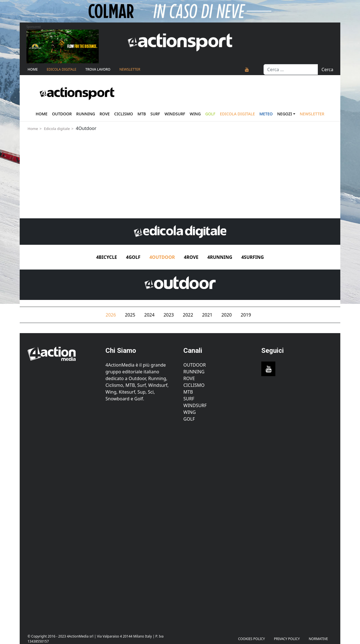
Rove (105, 114)
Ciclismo (124, 114)
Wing (195, 114)
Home (33, 69)
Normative (318, 639)
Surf (155, 114)
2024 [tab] (149, 315)
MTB (188, 392)
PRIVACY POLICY (287, 639)
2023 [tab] (169, 315)
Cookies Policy (252, 639)
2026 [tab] (111, 315)
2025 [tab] (130, 315)
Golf (189, 419)
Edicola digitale (57, 129)
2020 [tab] (227, 315)
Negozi (285, 114)
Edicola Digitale (61, 69)
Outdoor (62, 114)
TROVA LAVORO (98, 69)
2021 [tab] (207, 315)
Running (86, 114)
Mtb (142, 114)
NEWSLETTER (130, 69)
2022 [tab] (188, 315)
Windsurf (175, 114)
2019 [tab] (246, 315)
